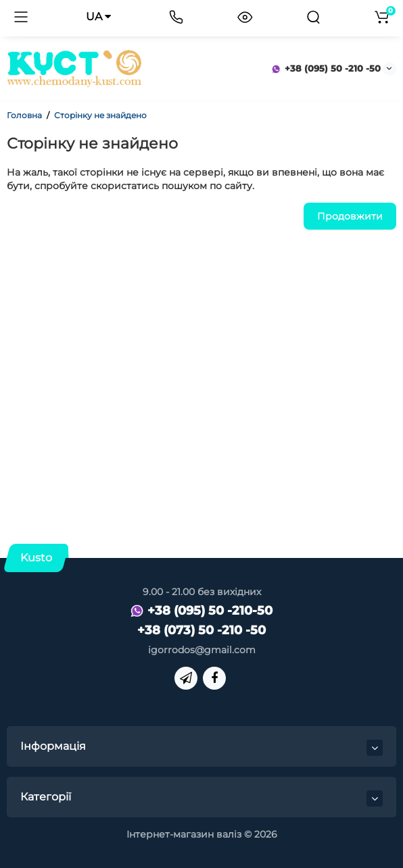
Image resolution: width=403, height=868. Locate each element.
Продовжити (350, 216)
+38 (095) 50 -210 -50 (326, 68)
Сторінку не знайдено (100, 115)
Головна (24, 115)
